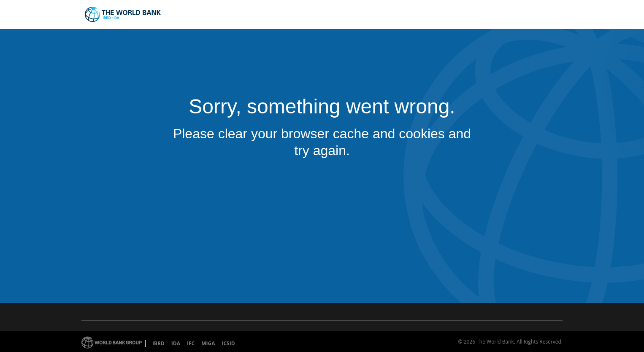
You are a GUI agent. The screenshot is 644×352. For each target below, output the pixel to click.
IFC (191, 343)
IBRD (158, 343)
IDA (176, 343)
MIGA (208, 343)
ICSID (228, 343)
